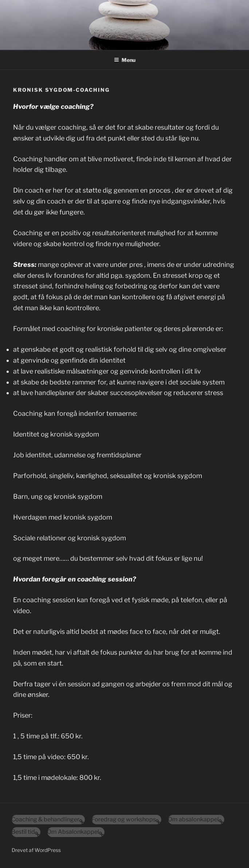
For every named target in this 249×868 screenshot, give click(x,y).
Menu (125, 60)
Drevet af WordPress (36, 850)
